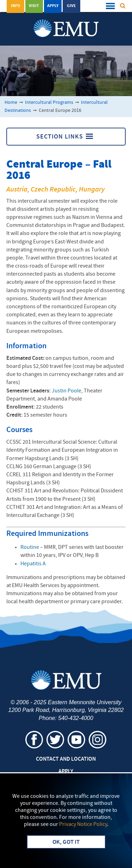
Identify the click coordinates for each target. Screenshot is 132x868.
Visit (34, 6)
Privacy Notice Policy (83, 825)
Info (15, 6)
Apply (53, 6)
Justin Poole (67, 391)
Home (11, 103)
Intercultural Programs (49, 103)
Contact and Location (66, 759)
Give (71, 6)
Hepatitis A (33, 564)
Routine (30, 547)
